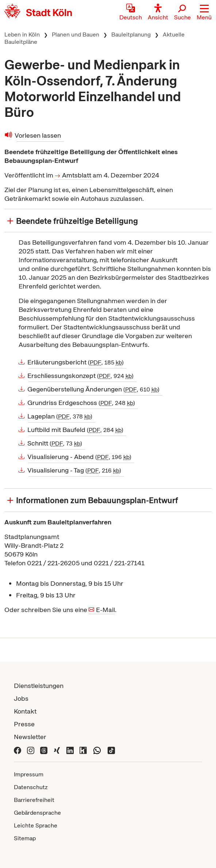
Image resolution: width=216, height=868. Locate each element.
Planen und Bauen (76, 35)
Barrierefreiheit (34, 800)
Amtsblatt (77, 175)
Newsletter (30, 737)
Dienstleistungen (39, 686)
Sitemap (25, 838)
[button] (204, 13)
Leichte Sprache (36, 825)
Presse (24, 724)
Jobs (21, 698)
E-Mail (105, 610)
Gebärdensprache (37, 813)
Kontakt (25, 711)
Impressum (29, 774)
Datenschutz (31, 787)
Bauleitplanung (131, 35)
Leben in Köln (22, 35)
